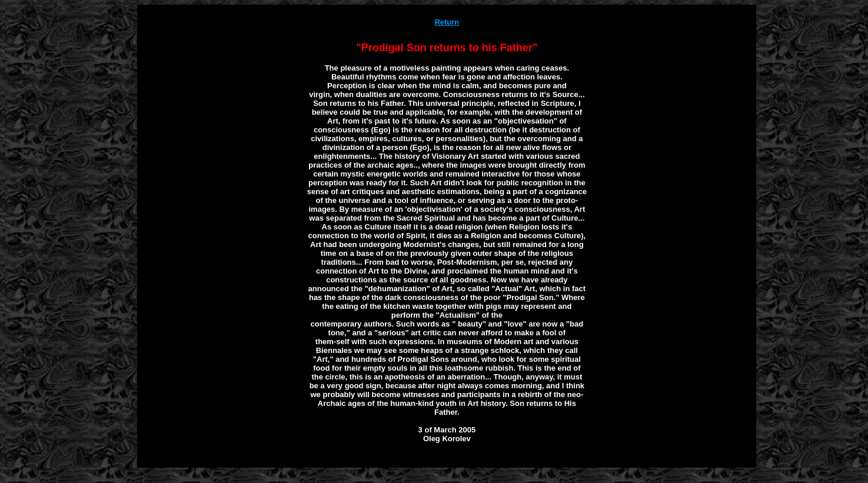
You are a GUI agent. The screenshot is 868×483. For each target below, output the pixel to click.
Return (447, 22)
